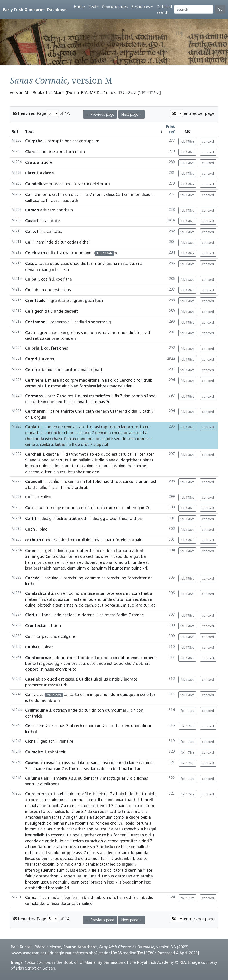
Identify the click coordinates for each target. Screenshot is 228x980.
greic (72, 332)
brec (51, 396)
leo (113, 864)
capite (107, 439)
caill (28, 200)
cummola (51, 897)
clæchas (141, 778)
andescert (90, 806)
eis (100, 870)
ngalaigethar (84, 835)
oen (106, 823)
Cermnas (34, 396)
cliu (44, 152)
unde (75, 263)
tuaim (132, 811)
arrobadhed (36, 888)
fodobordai (88, 658)
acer (150, 454)
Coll (29, 290)
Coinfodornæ (38, 658)
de (60, 427)
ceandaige (35, 841)
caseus (71, 679)
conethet (140, 593)
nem (40, 242)
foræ (78, 184)
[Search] (194, 9)
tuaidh (53, 806)
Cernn (31, 369)
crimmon (132, 194)
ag (75, 460)
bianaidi (112, 460)
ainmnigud (35, 556)
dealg (47, 518)
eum (60, 870)
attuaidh (147, 794)
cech (90, 556)
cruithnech (78, 518)
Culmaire (34, 752)
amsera (60, 778)
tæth (45, 200)
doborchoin (66, 658)
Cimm (31, 550)
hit (39, 663)
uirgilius (101, 679)
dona (110, 550)
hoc (68, 141)
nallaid (84, 460)
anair (42, 806)
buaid (47, 369)
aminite (67, 411)
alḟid (44, 487)
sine (92, 322)
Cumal (31, 897)
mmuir (80, 800)
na (115, 263)
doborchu (123, 663)
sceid (130, 823)
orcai (85, 882)
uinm (81, 568)
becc (127, 882)
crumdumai (115, 710)
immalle (138, 847)
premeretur (36, 685)
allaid (30, 487)
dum (115, 694)
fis (117, 396)
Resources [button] (140, 6)
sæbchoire (66, 794)
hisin (42, 402)
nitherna (33, 853)
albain (119, 794)
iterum (142, 823)
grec (44, 332)
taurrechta (52, 817)
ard (136, 876)
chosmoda (35, 439)
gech (39, 311)
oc (126, 433)
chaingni (46, 269)
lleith (134, 794)
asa (36, 200)
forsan (91, 763)
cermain (139, 396)
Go (220, 9)
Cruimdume (37, 710)
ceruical (126, 454)
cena (132, 439)
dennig (101, 433)
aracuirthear (118, 518)
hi (63, 487)
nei (67, 841)
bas (62, 726)
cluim (44, 466)
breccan (32, 882)
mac (83, 380)
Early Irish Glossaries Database (35, 9)
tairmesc (107, 615)
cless (110, 194)
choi (114, 823)
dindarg (64, 550)
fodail (47, 615)
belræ (62, 518)
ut (62, 380)
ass (79, 853)
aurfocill (137, 433)
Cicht (30, 741)
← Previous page (100, 114)
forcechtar (137, 578)
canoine (52, 338)
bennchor (50, 858)
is (79, 332)
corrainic (122, 853)
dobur (124, 658)
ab (36, 290)
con (101, 710)
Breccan (137, 835)
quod (106, 454)
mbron (102, 897)
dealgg (99, 518)
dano (82, 439)
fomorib (124, 550)
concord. (208, 141)
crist (85, 444)
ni (95, 263)
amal (107, 466)
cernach (102, 411)
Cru (29, 162)
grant (79, 300)
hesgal (150, 829)
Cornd (31, 359)
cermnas (97, 402)
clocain (48, 864)
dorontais (69, 903)
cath (147, 332)
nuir (118, 508)
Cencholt (127, 380)
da (150, 578)
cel (51, 726)
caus (65, 263)
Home (79, 6)
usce (91, 663)
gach (89, 300)
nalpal (31, 806)
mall (125, 769)
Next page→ (131, 114)
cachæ (115, 811)
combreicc (73, 663)
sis (86, 817)
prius (42, 562)
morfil (82, 794)
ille (94, 870)
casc (81, 427)
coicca (78, 841)
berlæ (31, 663)
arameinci (56, 562)
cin (94, 710)
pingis (114, 679)
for (139, 380)
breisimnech (125, 829)
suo (131, 605)
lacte (77, 599)
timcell (147, 800)
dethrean (124, 876)
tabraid (120, 870)
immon (32, 466)
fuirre (74, 769)
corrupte (56, 141)
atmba (147, 876)
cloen (124, 726)
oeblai (146, 817)
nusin (49, 669)
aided (108, 853)
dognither (130, 460)
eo (42, 290)
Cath (30, 332)
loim (59, 864)
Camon (32, 210)
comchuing (73, 578)
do (130, 466)
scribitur (148, 694)
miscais (125, 263)
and (87, 433)
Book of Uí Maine (79, 962)
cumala (32, 903)
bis (110, 835)
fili (107, 380)
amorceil (33, 817)
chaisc (57, 439)
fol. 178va (187, 141)
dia (101, 460)
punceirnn (121, 568)
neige (56, 508)
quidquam (130, 694)
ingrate (131, 679)
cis (102, 550)
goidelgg (51, 663)
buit (117, 769)
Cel (28, 242)
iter (28, 835)
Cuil (29, 497)
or (27, 417)
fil (27, 460)
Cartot (32, 231)
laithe (60, 444)
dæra (44, 903)
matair (31, 599)
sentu (30, 784)
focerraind (85, 823)
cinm (71, 568)
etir (92, 794)
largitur (142, 605)
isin (63, 332)
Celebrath (35, 253)
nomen (51, 427)
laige (133, 763)
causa (44, 263)
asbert (70, 876)
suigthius (74, 817)
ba (144, 556)
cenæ (30, 444)
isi (106, 763)
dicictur (135, 332)
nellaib (39, 835)
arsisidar (88, 769)
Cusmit (32, 763)
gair (141, 508)
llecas (30, 858)
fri (57, 269)
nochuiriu (61, 882)
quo (49, 290)
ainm (90, 466)
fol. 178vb (187, 264)
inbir (128, 858)
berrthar (66, 433)
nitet (87, 481)
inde (49, 242)
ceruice (66, 472)
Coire (30, 794)
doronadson (47, 876)
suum (121, 605)
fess (95, 853)
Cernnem (34, 380)
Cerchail (33, 454)
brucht (101, 829)
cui (125, 481)
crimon (41, 194)
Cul (28, 636)
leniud (75, 615)
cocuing (52, 578)
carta (74, 694)
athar (80, 829)
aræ (51, 152)
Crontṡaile (35, 300)
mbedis (146, 897)
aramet (76, 562)
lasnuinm (99, 568)
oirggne (68, 853)
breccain (44, 794)
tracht (117, 858)
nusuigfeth (35, 823)
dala (80, 763)
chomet (141, 466)
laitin (112, 332)
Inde (151, 396)
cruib (148, 380)
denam (32, 269)
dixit (114, 380)
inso (111, 882)
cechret (32, 338)
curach (91, 841)
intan (101, 593)
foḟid (97, 481)
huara (109, 540)
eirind (105, 806)
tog (63, 396)
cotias (73, 242)
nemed (59, 568)
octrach (60, 710)
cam (51, 210)
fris (135, 897)
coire (102, 835)
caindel (66, 184)
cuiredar (101, 811)
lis (114, 897)
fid (68, 487)
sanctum (89, 332)
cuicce (148, 763)
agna (75, 508)
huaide (39, 769)
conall (83, 369)
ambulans (92, 599)
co (42, 338)
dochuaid (68, 858)
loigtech (44, 605)
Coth (30, 529)
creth (76, 194)
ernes (68, 605)
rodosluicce (110, 847)
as (53, 460)
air (101, 763)
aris (43, 210)
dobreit (143, 663)
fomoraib (122, 562)
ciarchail (53, 454)
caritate (54, 231)
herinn (58, 823)
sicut (99, 605)
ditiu (49, 311)
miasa (53, 380)
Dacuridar (46, 847)
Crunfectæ (36, 625)
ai (87, 194)
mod (127, 897)
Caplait (32, 427)
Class (30, 173)
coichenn (149, 658)
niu (40, 386)
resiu (55, 903)
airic (66, 386)
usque (46, 882)
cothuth (33, 540)
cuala (100, 508)
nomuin (94, 726)
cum (68, 599)
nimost (54, 386)
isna (29, 568)
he (31, 700)
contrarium (139, 481)
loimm (31, 829)
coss (66, 763)
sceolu (54, 853)
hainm (31, 562)
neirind (107, 800)
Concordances (115, 6)
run (41, 508)
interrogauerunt (40, 870)
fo (43, 811)
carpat (42, 636)
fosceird (135, 806)
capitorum (110, 427)
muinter (99, 858)
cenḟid (54, 481)
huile (125, 847)
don (57, 466)
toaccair (53, 769)
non (91, 439)
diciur (147, 726)
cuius (70, 870)
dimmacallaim (79, 540)
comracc (37, 800)
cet (53, 322)
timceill (94, 800)
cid (49, 823)
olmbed (129, 508)
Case (30, 679)
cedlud (81, 322)
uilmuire (58, 800)
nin (109, 769)
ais (46, 778)
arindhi (51, 433)
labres (103, 386)
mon (97, 194)
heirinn (103, 794)
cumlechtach (137, 599)
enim (135, 658)
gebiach (47, 741)
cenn (147, 427)
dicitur (60, 242)
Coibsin (32, 348)
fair (28, 876)
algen (57, 605)
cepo (118, 556)
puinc (136, 568)
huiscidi (110, 658)
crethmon (61, 194)
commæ (93, 578)
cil (71, 726)
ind (133, 769)
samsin (63, 322)
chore (134, 817)
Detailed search (164, 9)
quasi (54, 184)
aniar (119, 800)
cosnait (50, 763)
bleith (89, 897)
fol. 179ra (188, 711)
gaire (52, 402)
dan (127, 396)
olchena (32, 472)
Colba (31, 279)
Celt (29, 311)
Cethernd (119, 411)
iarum (149, 806)
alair (56, 487)
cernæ (31, 386)
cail (99, 466)
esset (81, 870)
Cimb (50, 556)
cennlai (70, 427)
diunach (32, 433)
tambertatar (97, 864)
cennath (81, 402)
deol (48, 599)
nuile (70, 823)
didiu (146, 194)
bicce (138, 858)
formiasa (88, 386)
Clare (30, 152)
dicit (89, 679)
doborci (32, 669)
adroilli (138, 550)
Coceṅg (32, 578)
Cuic (29, 508)
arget (47, 550)
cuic (109, 508)
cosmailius (56, 811)
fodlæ (122, 615)
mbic (69, 864)
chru (127, 593)
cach (79, 433)
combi (119, 817)
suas (48, 829)
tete (110, 593)
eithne (94, 380)
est (75, 141)
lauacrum (130, 427)
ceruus (62, 460)
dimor (137, 882)
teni (124, 835)
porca (110, 605)
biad (74, 386)
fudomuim (103, 817)
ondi (45, 460)
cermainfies (99, 396)
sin (77, 466)
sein (108, 556)
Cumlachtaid (38, 593)
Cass (30, 263)
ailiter (140, 454)
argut (135, 556)
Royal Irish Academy (155, 962)
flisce (148, 870)
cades (54, 332)
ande (50, 841)
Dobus (108, 876)
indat (97, 540)
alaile (143, 811)
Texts (93, 6)
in (102, 380)
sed (117, 439)
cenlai (45, 444)
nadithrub (112, 481)
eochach (65, 402)
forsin (73, 847)
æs (70, 396)
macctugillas (114, 778)
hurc (79, 593)
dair (114, 763)
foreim (121, 540)
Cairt (30, 694)
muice (89, 593)
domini (143, 439)
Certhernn (35, 411)
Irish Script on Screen (36, 968)
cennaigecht (119, 841)
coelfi (46, 279)
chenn (117, 433)
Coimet (147, 460)
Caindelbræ (36, 184)
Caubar (32, 647)
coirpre (72, 380)
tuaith (131, 800)
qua (98, 694)
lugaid (137, 853)
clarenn (88, 615)
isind (102, 332)
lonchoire (74, 811)
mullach (67, 152)
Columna (34, 778)
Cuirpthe (34, 141)
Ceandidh (34, 481)
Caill (29, 194)
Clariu (31, 615)
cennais (75, 481)
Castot (32, 221)
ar (100, 263)
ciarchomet (76, 454)
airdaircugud (72, 253)
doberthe (86, 550)
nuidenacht (88, 778)
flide (76, 444)
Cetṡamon (35, 322)
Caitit (31, 518)
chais (107, 263)
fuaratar (33, 864)
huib (59, 841)
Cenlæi (70, 439)
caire (55, 411)
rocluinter (65, 829)
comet (68, 466)
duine (30, 605)
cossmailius (61, 835)
